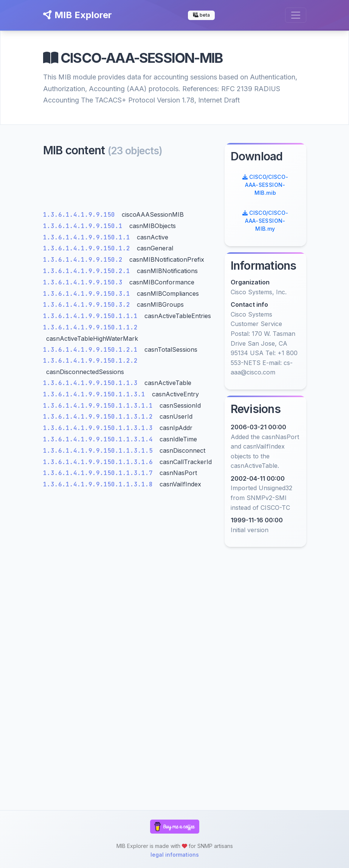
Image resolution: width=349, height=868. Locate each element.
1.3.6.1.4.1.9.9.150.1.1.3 (92, 383)
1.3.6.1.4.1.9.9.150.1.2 (88, 248)
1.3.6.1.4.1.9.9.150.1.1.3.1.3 (100, 428)
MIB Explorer (78, 15)
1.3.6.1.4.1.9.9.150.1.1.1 (92, 316)
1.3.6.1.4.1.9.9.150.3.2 (88, 305)
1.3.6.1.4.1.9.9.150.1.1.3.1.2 (100, 417)
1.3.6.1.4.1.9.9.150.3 (85, 282)
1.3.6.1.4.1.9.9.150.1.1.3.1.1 (100, 406)
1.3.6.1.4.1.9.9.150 (81, 215)
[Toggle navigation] (296, 15)
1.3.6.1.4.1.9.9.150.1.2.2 (90, 361)
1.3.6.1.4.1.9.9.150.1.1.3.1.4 (100, 439)
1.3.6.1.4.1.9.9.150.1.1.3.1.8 (100, 484)
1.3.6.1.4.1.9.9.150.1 (85, 226)
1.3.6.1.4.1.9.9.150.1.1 (88, 237)
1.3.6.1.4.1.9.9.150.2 (85, 260)
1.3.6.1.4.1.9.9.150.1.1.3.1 (96, 394)
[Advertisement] (129, 186)
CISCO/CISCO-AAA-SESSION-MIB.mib (265, 185)
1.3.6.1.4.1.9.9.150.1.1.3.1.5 (100, 451)
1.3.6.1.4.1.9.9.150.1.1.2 (90, 327)
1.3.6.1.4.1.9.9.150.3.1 (88, 294)
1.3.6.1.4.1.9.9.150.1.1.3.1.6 (100, 462)
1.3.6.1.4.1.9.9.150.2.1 (88, 271)
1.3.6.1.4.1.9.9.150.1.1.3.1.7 (100, 473)
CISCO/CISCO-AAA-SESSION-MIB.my (265, 221)
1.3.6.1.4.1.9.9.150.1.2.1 (92, 350)
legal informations (175, 855)
